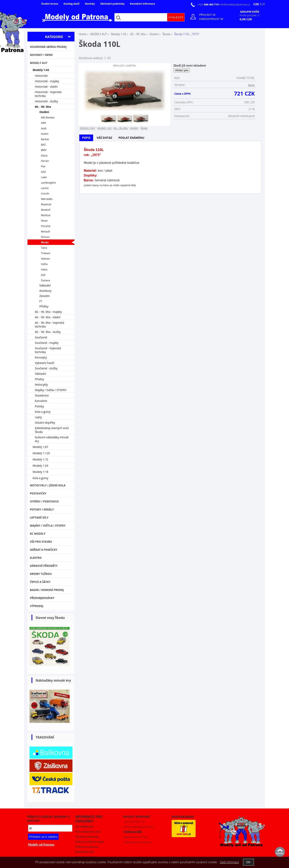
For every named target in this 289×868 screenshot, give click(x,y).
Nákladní (45, 285)
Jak (84, 827)
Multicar (46, 215)
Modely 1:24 (41, 466)
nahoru (280, 852)
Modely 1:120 (41, 453)
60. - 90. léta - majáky (48, 312)
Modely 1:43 (104, 128)
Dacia (44, 156)
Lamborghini (48, 183)
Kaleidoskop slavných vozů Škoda (52, 430)
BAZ (43, 145)
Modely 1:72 (41, 459)
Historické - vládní (46, 87)
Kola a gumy (43, 412)
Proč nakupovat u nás (88, 832)
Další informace (229, 862)
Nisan (44, 221)
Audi (44, 128)
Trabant (46, 253)
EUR (262, 4)
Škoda (144, 128)
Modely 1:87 (41, 447)
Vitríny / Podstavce (44, 501)
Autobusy (45, 291)
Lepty (38, 417)
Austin (45, 134)
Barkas (45, 139)
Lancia (45, 188)
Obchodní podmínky (112, 4)
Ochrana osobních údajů (89, 842)
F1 (41, 301)
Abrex (251, 85)
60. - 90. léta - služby (48, 332)
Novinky (90, 4)
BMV (44, 150)
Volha (44, 264)
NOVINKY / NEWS (41, 55)
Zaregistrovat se (211, 19)
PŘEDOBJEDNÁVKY (42, 598)
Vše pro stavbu (41, 542)
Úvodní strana (50, 4)
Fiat (43, 166)
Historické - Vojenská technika (48, 94)
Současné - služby (46, 368)
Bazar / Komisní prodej (47, 590)
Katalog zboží (72, 4)
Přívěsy (44, 306)
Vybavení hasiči (45, 363)
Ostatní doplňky (45, 423)
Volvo (44, 270)
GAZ (43, 172)
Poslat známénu (131, 138)
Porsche (46, 226)
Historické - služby (46, 101)
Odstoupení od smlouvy (137, 842)
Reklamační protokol (135, 837)
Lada (44, 177)
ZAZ (43, 275)
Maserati (46, 204)
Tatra (44, 248)
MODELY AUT (87, 128)
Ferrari (45, 161)
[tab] (86, 138)
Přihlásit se (207, 15)
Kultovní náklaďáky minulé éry (52, 439)
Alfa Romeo (48, 118)
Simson (45, 237)
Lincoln (45, 194)
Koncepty (41, 357)
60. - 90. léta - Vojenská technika (50, 325)
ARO (44, 123)
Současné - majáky (47, 343)
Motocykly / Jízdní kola (48, 485)
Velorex (45, 259)
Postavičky (38, 493)
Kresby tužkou (41, 574)
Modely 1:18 (41, 472)
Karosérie (41, 401)
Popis (86, 138)
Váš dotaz (104, 138)
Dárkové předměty (44, 566)
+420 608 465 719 (134, 822)
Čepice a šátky (40, 582)
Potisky (39, 406)
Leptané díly (39, 518)
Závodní (44, 296)
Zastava (45, 280)
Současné (41, 337)
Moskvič (46, 210)
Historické (41, 76)
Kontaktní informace (142, 4)
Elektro (36, 558)
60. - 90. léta (121, 128)
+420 (208, 4)
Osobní (134, 128)
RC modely (38, 534)
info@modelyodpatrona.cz (235, 4)
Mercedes (47, 199)
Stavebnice (42, 395)
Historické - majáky (47, 81)
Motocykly (41, 385)
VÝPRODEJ (37, 606)
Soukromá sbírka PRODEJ (48, 47)
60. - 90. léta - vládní (48, 317)
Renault (45, 232)
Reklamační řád (84, 852)
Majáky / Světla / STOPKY (51, 390)
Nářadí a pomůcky (44, 550)
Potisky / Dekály (42, 510)
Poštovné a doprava (87, 847)
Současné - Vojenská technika (48, 350)
